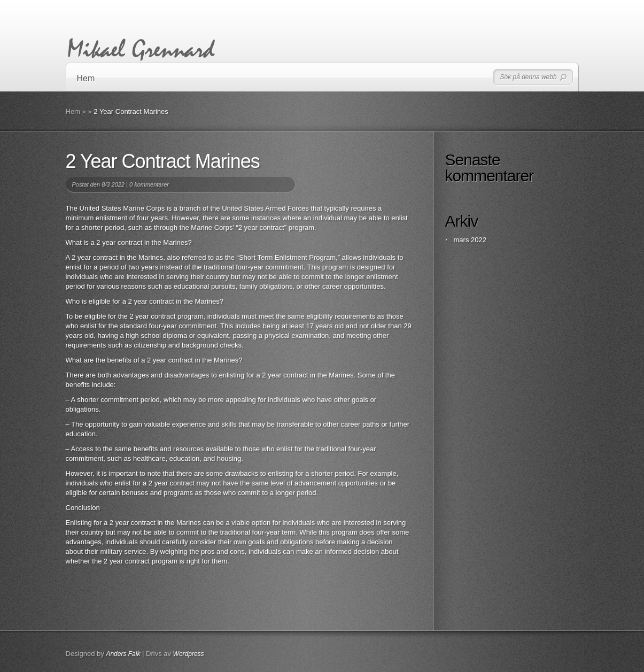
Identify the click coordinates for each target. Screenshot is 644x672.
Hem (86, 78)
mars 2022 (470, 240)
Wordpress (189, 654)
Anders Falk (123, 654)
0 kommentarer (149, 184)
